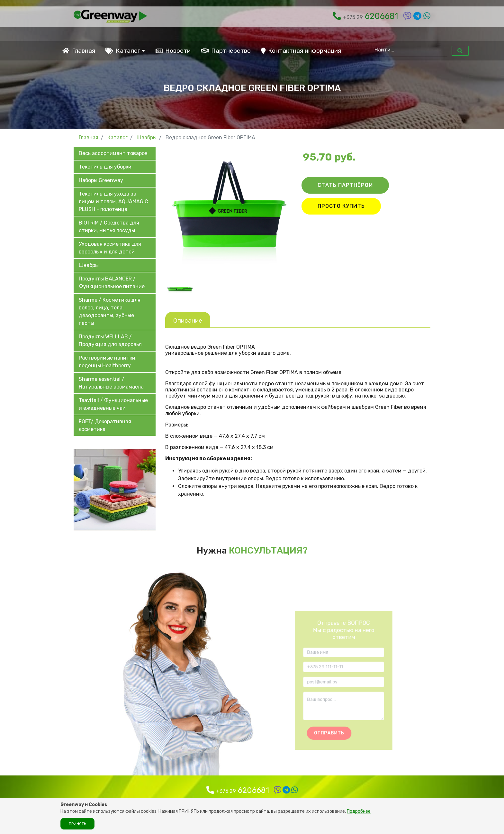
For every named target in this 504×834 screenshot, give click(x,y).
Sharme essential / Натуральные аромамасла (111, 383)
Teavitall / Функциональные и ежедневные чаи (113, 404)
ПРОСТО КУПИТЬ (341, 206)
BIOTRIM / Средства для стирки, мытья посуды (109, 227)
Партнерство (226, 51)
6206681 (365, 16)
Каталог (123, 51)
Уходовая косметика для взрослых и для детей (110, 248)
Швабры (89, 265)
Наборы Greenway (101, 180)
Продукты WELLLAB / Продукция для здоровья (110, 340)
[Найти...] (410, 50)
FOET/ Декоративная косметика (105, 425)
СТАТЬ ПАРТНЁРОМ (345, 185)
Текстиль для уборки (105, 167)
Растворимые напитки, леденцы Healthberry (108, 362)
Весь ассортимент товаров (113, 153)
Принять (77, 824)
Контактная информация (301, 51)
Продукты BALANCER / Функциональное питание (112, 283)
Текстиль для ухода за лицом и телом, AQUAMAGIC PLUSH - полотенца (113, 202)
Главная (79, 51)
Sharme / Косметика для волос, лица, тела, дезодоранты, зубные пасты (110, 312)
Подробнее (359, 811)
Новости (173, 51)
